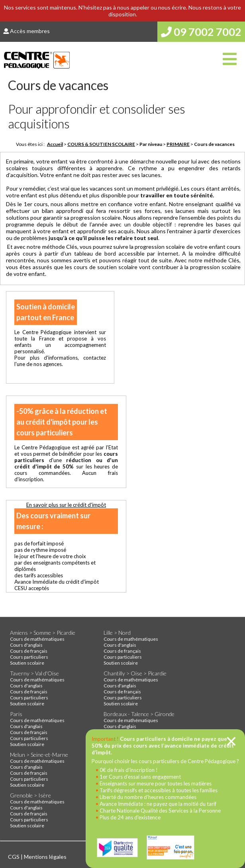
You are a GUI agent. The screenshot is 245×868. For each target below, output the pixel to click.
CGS (14, 857)
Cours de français (29, 651)
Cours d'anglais (26, 645)
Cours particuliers (29, 657)
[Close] (231, 741)
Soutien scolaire (27, 663)
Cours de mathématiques (37, 639)
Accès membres (26, 31)
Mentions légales (45, 857)
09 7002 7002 (201, 32)
